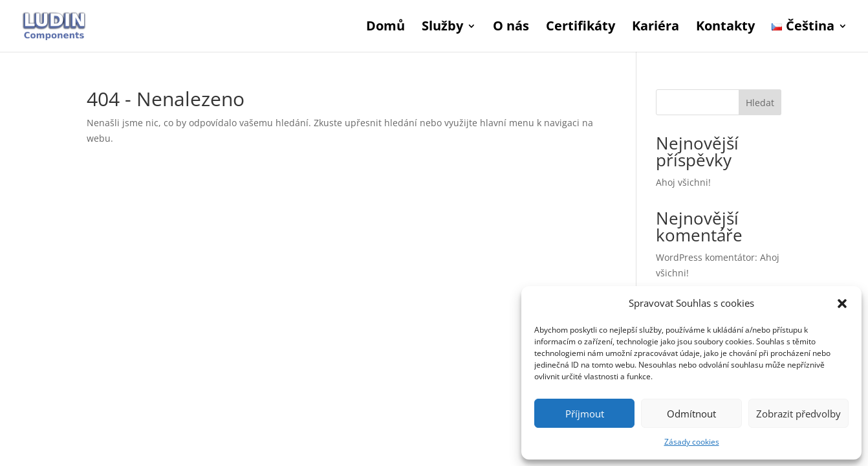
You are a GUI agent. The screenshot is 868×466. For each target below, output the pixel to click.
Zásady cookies (692, 442)
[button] (842, 304)
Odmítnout (691, 414)
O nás (511, 28)
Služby (442, 28)
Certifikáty (580, 28)
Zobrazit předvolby (798, 414)
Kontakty (725, 28)
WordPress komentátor (705, 257)
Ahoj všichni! (683, 182)
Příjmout (585, 414)
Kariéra (656, 28)
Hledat (760, 103)
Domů (385, 28)
